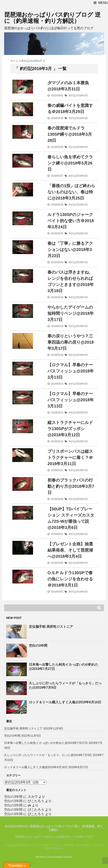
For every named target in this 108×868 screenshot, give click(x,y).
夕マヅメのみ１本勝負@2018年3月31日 (68, 86)
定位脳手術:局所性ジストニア (51, 627)
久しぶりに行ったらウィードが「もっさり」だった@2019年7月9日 (65, 685)
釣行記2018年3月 (78, 96)
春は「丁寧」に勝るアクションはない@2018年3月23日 (70, 250)
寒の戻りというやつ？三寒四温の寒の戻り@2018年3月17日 (71, 342)
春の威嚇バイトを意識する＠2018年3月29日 (70, 108)
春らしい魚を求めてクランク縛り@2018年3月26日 (70, 163)
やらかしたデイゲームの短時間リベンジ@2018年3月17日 (71, 313)
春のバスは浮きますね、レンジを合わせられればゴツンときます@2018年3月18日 (71, 281)
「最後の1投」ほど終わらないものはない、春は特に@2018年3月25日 (71, 192)
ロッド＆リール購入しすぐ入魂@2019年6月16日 (65, 702)
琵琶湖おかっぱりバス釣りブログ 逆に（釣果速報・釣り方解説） (52, 18)
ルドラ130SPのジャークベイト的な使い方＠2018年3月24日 (71, 221)
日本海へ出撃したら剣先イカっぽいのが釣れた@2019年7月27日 (64, 667)
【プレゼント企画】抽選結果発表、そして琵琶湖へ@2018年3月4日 (70, 550)
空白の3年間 (38, 646)
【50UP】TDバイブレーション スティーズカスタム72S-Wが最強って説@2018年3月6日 (71, 518)
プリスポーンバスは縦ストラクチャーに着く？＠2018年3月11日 (70, 457)
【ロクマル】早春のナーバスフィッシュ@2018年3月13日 (71, 371)
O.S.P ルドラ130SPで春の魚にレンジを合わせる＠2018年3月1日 (70, 579)
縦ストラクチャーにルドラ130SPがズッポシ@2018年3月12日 (70, 429)
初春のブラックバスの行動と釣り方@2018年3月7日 (71, 486)
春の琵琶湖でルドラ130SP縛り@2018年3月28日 (70, 134)
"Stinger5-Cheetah (63, 857)
